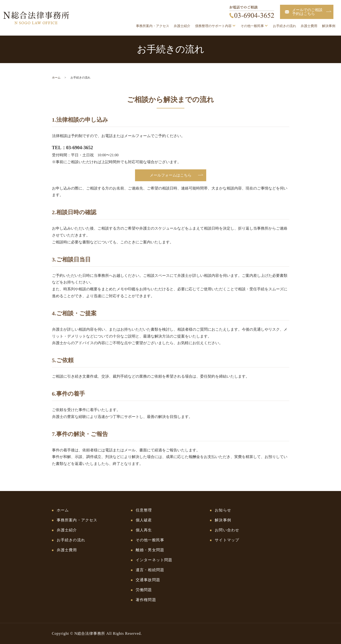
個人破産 (144, 520)
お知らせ (223, 510)
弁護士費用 (309, 26)
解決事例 (329, 26)
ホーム (56, 78)
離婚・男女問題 (150, 550)
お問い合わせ (227, 530)
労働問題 (144, 590)
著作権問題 (146, 600)
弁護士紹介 (182, 26)
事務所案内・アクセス (153, 26)
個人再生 (144, 530)
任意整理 (144, 510)
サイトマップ (227, 540)
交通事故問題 (148, 580)
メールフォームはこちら (171, 175)
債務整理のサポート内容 (213, 26)
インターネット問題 (154, 560)
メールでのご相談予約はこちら (307, 12)
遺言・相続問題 (150, 570)
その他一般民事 (252, 26)
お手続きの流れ (285, 26)
